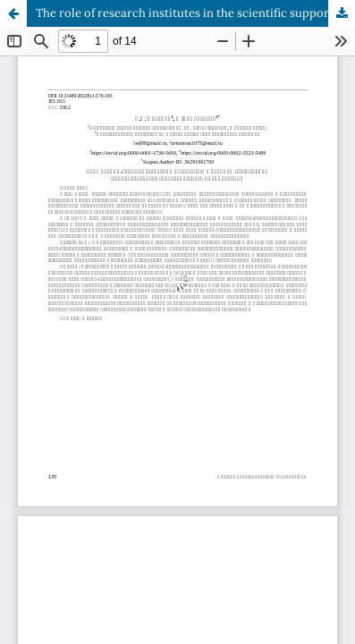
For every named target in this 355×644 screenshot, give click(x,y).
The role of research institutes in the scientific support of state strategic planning (195, 13)
